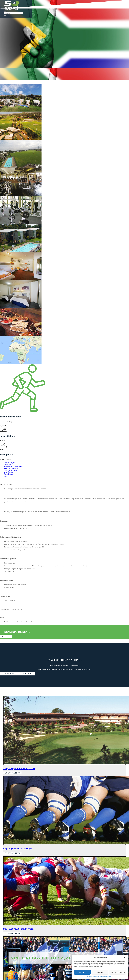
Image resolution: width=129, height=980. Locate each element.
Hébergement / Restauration (14, 466)
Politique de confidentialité (93, 977)
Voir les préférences (118, 972)
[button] (125, 958)
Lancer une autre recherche (20, 674)
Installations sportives (12, 468)
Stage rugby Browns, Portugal (18, 849)
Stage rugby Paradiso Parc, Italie (19, 769)
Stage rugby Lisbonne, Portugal (18, 929)
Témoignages (9, 474)
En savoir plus (12, 773)
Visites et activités (10, 470)
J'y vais (7, 636)
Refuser (100, 972)
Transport (8, 464)
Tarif (6, 476)
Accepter (82, 972)
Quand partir (9, 472)
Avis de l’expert (10, 463)
